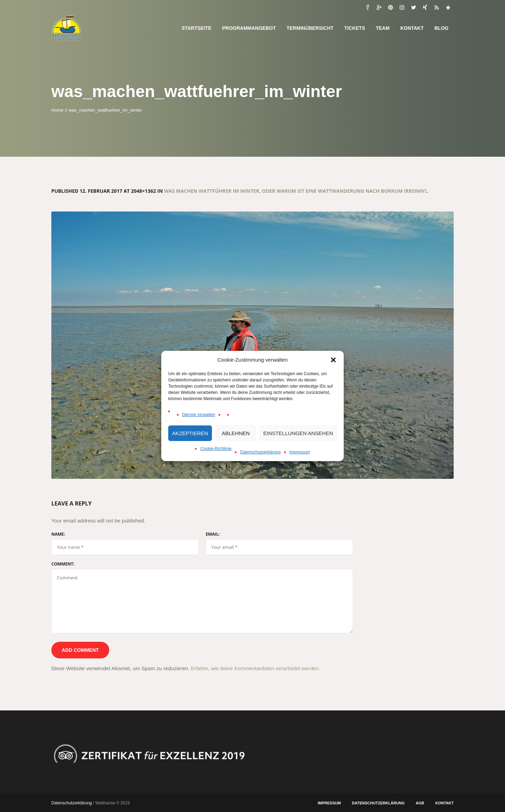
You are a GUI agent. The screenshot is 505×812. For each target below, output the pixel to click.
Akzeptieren (190, 433)
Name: (58, 534)
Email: (213, 534)
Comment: (63, 564)
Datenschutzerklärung (260, 452)
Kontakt (444, 803)
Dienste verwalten (199, 415)
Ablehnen (236, 433)
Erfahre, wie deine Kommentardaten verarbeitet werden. (255, 668)
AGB (420, 803)
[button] (333, 360)
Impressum (299, 452)
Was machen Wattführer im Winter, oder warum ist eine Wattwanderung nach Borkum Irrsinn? (295, 191)
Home (57, 110)
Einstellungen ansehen (298, 433)
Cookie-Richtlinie (216, 449)
